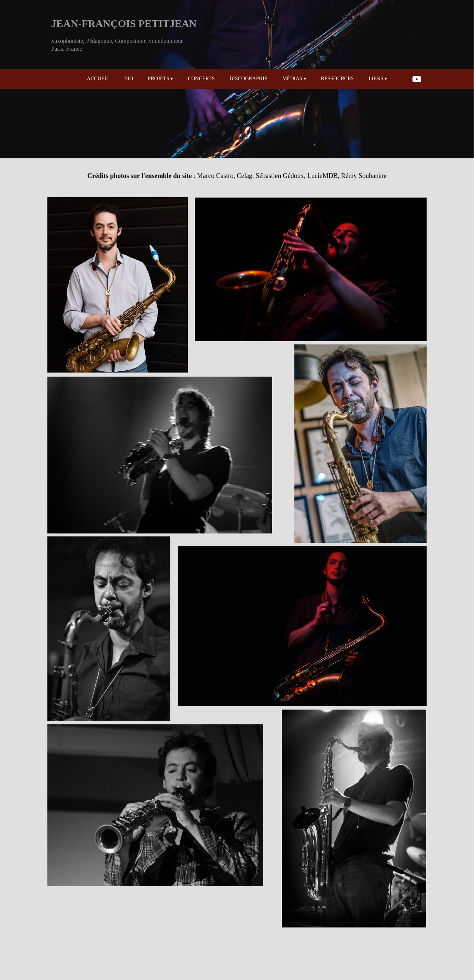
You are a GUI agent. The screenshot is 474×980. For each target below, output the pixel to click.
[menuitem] (117, 79)
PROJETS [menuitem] (160, 79)
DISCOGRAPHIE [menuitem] (249, 79)
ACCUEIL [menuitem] (98, 79)
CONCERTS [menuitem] (201, 79)
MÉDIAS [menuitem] (294, 79)
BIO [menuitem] (128, 79)
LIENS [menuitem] (378, 79)
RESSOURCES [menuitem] (338, 79)
